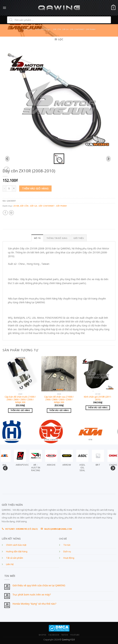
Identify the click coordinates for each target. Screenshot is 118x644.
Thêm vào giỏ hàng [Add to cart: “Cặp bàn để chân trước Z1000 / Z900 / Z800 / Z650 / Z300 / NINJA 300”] (20, 410)
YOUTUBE (75, 635)
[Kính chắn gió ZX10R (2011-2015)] (98, 374)
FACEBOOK (54, 635)
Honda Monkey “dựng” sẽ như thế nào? (34, 604)
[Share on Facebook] (5, 213)
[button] (59, 159)
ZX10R (16, 206)
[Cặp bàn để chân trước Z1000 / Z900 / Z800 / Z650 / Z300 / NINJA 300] (20, 374)
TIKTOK (65, 635)
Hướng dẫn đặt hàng (17, 552)
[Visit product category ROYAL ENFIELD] (59, 430)
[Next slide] (108, 159)
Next (112, 468)
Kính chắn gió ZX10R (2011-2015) (98, 398)
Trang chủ (28, 29)
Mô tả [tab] (37, 238)
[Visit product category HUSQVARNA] (20, 430)
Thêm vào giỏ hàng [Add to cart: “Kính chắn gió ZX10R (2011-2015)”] (98, 408)
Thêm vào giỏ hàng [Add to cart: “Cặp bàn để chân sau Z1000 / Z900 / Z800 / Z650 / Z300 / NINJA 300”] (59, 410)
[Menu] (4, 8)
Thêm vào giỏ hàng (35, 189)
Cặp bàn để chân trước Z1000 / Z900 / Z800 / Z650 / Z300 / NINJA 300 (20, 400)
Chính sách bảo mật (16, 545)
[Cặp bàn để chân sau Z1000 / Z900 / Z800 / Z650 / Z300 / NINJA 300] (59, 374)
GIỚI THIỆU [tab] (79, 238)
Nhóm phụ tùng (43, 29)
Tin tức (67, 545)
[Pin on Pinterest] (11, 213)
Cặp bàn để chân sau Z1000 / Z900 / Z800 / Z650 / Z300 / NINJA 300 (59, 400)
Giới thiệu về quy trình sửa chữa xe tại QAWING (39, 586)
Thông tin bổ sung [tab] (57, 238)
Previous (4, 468)
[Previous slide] (7, 159)
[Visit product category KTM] (98, 430)
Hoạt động (69, 558)
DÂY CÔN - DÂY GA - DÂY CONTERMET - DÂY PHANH (74, 29)
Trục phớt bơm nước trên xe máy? (32, 595)
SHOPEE (42, 635)
